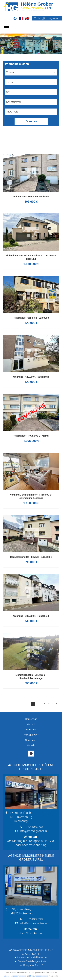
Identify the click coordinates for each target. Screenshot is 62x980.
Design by (33, 965)
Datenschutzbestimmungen (15, 976)
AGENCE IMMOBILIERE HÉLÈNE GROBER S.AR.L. (31, 767)
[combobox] (31, 72)
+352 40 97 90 (33, 827)
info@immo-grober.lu (49, 18)
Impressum (23, 958)
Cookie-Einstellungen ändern (33, 961)
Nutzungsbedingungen (39, 976)
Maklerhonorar (41, 958)
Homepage (31, 7)
